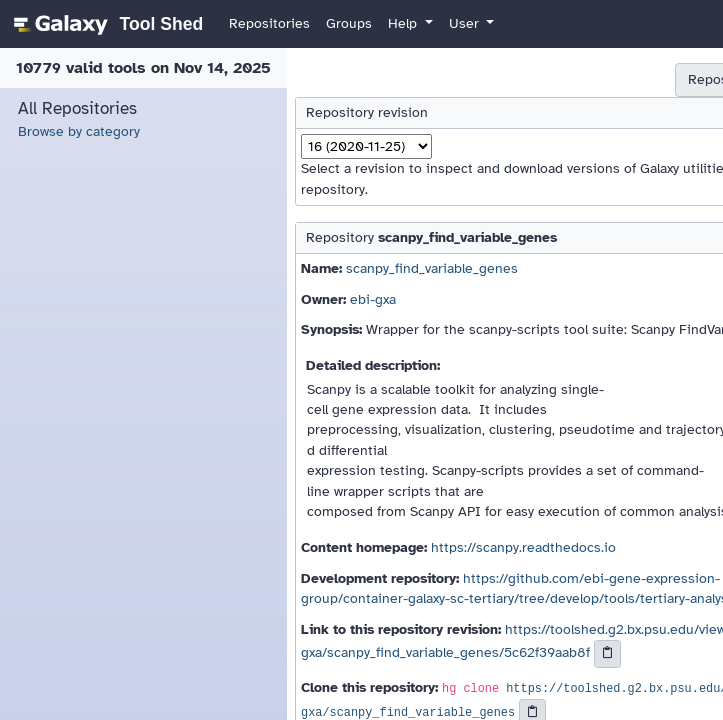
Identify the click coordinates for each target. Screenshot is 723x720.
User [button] (466, 23)
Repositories (269, 23)
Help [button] (404, 23)
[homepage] (105, 24)
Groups (349, 23)
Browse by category (79, 131)
